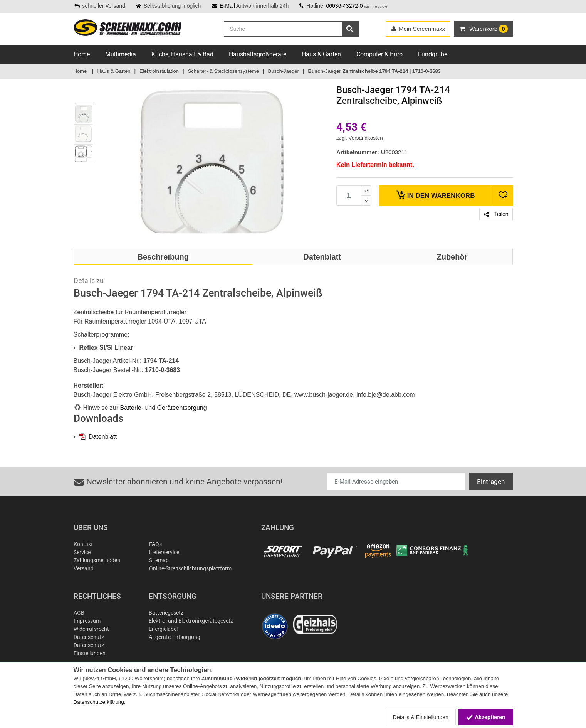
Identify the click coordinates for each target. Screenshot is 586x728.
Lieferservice (164, 552)
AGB (79, 613)
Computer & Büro (379, 54)
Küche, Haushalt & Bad (182, 54)
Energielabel (163, 629)
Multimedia (121, 54)
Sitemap (159, 560)
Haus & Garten (321, 54)
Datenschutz (89, 637)
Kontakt (83, 544)
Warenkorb (436, 195)
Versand (84, 568)
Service (82, 552)
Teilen (496, 214)
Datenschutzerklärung (99, 702)
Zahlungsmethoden (97, 560)
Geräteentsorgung (182, 408)
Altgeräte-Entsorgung (175, 637)
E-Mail (227, 6)
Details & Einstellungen (421, 717)
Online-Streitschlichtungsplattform (190, 568)
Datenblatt (98, 437)
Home (82, 54)
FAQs (155, 544)
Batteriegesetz (166, 613)
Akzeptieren (486, 717)
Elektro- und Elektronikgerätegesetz (191, 621)
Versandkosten (366, 138)
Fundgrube (433, 54)
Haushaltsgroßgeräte (258, 54)
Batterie (131, 408)
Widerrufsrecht (91, 629)
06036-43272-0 (344, 6)
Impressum (87, 621)
